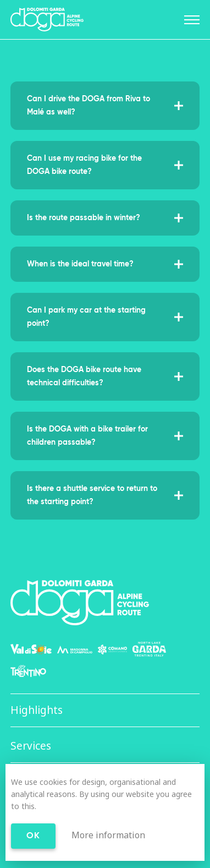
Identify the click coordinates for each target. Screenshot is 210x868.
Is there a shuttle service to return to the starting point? (105, 495)
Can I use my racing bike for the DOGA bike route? (105, 165)
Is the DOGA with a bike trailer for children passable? (105, 436)
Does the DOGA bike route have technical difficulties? (105, 376)
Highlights (37, 710)
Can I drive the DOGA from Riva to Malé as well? (105, 106)
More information (108, 835)
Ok (33, 836)
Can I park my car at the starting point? (105, 317)
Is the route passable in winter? (105, 218)
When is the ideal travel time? (105, 264)
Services (31, 746)
